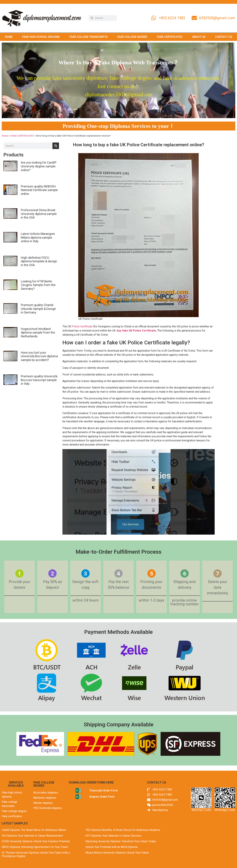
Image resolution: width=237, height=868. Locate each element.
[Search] (56, 146)
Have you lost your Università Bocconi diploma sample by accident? (39, 356)
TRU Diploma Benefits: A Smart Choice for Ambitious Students (123, 830)
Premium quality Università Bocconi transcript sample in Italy (39, 380)
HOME (9, 37)
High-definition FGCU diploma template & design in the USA (39, 261)
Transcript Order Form (104, 790)
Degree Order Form (102, 797)
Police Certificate (82, 326)
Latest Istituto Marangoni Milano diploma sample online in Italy (38, 237)
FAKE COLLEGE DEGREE (132, 37)
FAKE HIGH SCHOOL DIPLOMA (41, 37)
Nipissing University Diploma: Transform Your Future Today (121, 841)
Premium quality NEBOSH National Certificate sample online (39, 190)
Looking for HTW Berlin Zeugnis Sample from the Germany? (38, 285)
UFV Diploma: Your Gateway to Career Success (113, 836)
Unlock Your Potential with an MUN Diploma (111, 847)
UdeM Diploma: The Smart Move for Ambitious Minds (34, 830)
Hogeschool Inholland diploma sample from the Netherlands (38, 333)
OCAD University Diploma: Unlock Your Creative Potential (36, 841)
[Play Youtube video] (139, 492)
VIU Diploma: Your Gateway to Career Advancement (32, 836)
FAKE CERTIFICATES (170, 37)
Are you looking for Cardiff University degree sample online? (39, 166)
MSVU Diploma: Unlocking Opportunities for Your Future (35, 847)
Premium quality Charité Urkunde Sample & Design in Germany (38, 309)
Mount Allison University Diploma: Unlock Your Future (117, 853)
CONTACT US (224, 37)
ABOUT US (199, 37)
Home (5, 136)
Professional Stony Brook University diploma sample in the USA (39, 214)
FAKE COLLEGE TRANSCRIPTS (89, 37)
